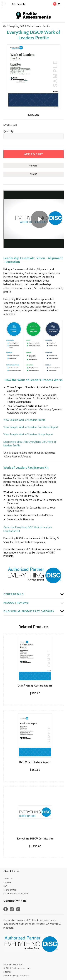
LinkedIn (18, 909)
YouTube (12, 909)
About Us (8, 879)
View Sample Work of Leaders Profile (24, 420)
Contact (7, 882)
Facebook (6, 909)
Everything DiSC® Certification (35, 839)
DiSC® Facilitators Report (35, 762)
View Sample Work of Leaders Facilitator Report (31, 427)
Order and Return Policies (16, 893)
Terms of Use (10, 890)
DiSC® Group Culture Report (35, 686)
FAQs (6, 886)
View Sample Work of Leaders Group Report (28, 434)
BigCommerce (22, 975)
